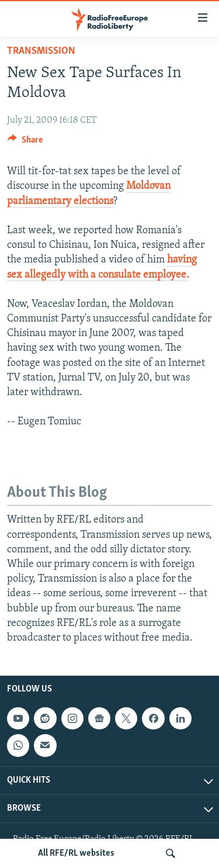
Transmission (41, 51)
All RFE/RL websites (76, 853)
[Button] (25, 143)
